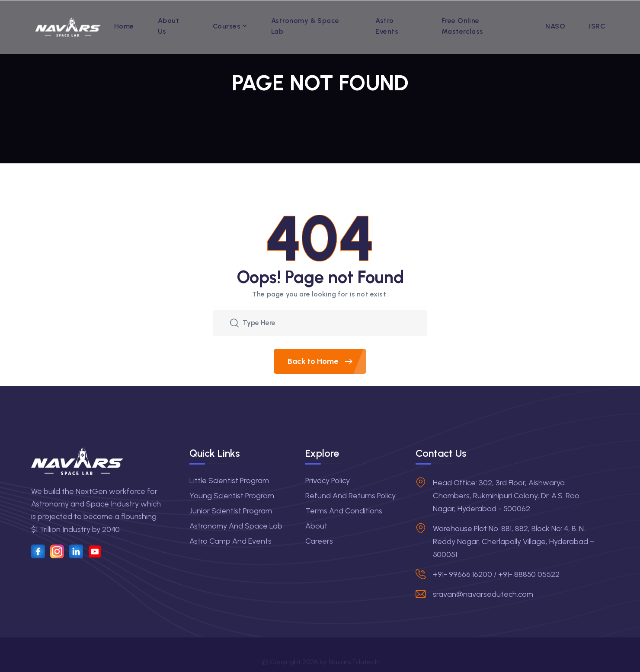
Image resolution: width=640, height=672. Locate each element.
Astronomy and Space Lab (236, 526)
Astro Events (387, 26)
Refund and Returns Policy (350, 496)
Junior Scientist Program (231, 511)
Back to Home (327, 361)
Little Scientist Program (229, 481)
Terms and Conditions (344, 511)
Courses (227, 26)
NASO (555, 26)
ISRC (597, 26)
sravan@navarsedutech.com (483, 594)
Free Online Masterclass (462, 26)
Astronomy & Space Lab (305, 26)
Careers (319, 541)
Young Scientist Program (232, 496)
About (316, 526)
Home (124, 26)
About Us (168, 26)
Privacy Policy (328, 481)
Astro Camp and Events (230, 541)
